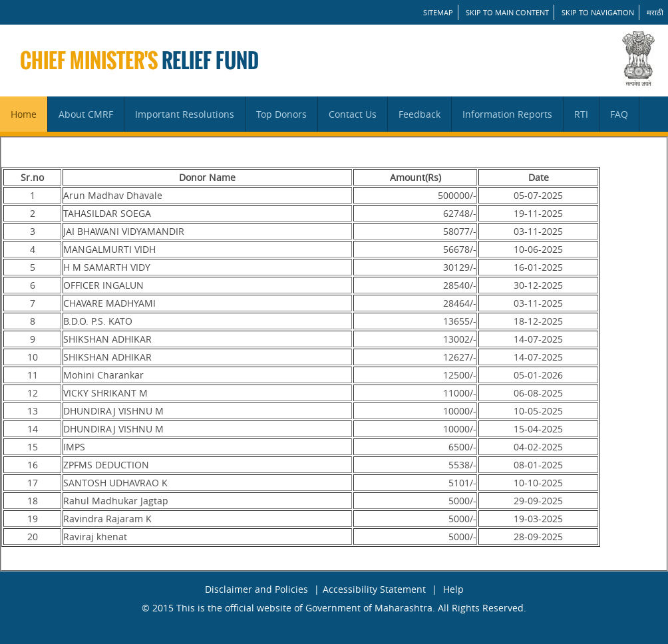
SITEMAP (438, 12)
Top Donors (281, 114)
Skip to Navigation (598, 12)
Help (453, 589)
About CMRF (86, 114)
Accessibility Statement (374, 589)
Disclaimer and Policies (256, 589)
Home (24, 114)
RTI (581, 114)
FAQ (619, 114)
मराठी (655, 12)
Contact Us (353, 114)
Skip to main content (507, 12)
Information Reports (507, 114)
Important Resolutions (185, 114)
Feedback (419, 114)
